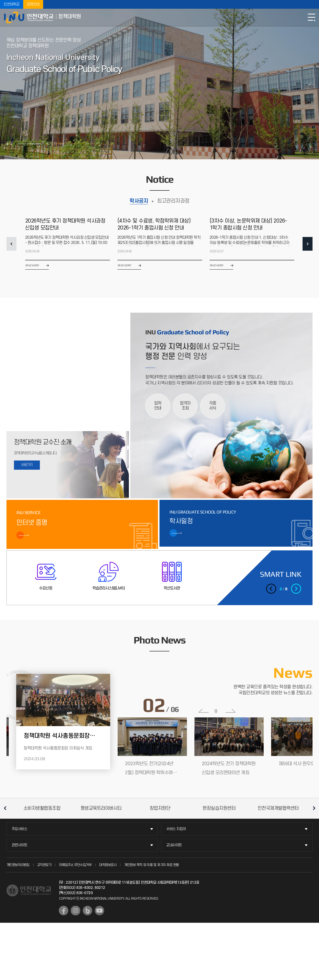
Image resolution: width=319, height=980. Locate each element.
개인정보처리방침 (18, 865)
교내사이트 (174, 845)
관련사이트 (20, 845)
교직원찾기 (44, 865)
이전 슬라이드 (50, 143)
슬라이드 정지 (55, 143)
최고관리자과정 (173, 201)
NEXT (308, 244)
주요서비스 (20, 829)
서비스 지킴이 (176, 829)
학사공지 (139, 201)
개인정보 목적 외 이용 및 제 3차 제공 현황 (152, 865)
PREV (11, 244)
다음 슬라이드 (61, 143)
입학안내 (33, 4)
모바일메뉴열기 (312, 17)
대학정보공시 (108, 865)
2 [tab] (35, 144)
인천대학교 (12, 4)
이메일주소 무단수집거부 (75, 865)
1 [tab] (23, 144)
